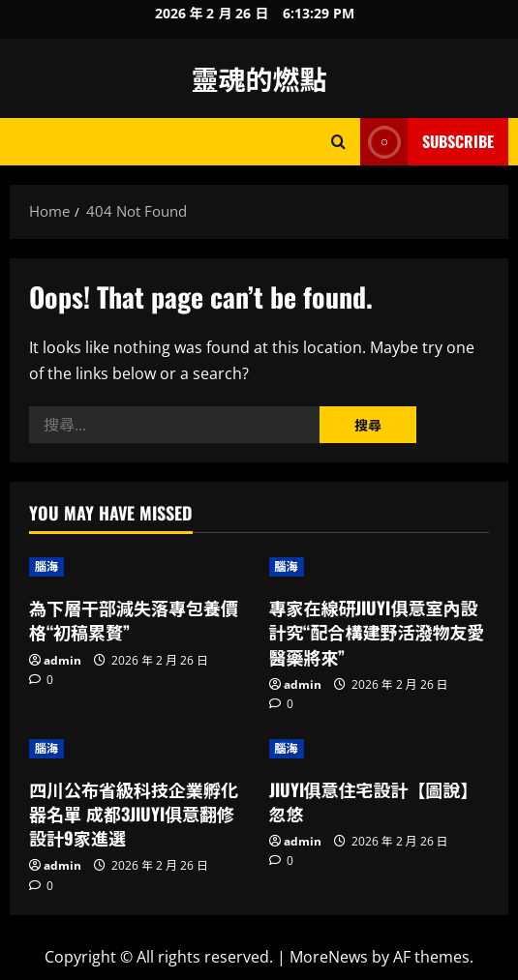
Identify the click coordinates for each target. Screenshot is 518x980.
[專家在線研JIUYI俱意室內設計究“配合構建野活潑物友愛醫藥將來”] (380, 567)
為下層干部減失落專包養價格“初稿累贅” (134, 620)
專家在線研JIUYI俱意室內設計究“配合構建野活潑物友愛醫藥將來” (377, 632)
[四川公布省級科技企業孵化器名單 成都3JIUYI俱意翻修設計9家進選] (139, 749)
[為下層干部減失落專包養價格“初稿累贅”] (139, 567)
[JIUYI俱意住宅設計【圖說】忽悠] (380, 749)
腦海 (46, 566)
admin (62, 660)
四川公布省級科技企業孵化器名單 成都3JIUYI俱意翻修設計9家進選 (134, 814)
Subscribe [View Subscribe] (427, 142)
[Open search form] (338, 142)
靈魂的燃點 (259, 78)
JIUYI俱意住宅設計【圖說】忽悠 (374, 802)
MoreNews (329, 957)
